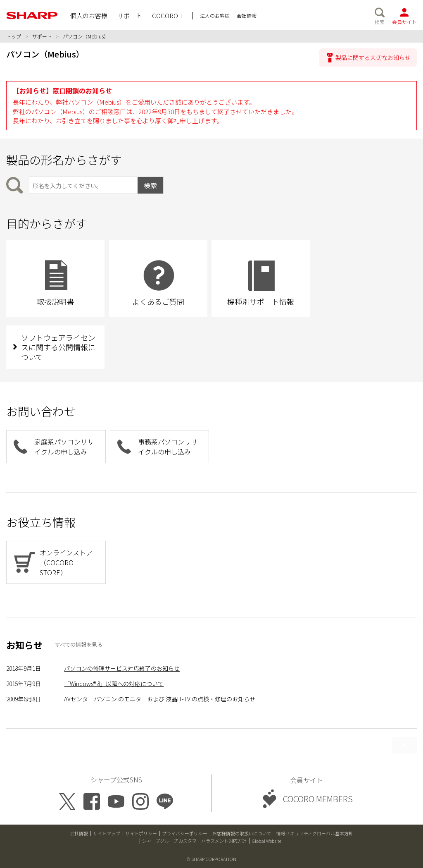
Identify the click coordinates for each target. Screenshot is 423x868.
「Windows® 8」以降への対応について (114, 684)
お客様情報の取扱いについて (242, 833)
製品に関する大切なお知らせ (373, 57)
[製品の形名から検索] (83, 185)
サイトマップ (107, 833)
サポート (42, 36)
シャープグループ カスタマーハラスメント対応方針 (194, 841)
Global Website (266, 841)
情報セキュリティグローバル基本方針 (315, 833)
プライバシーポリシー (185, 833)
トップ (14, 36)
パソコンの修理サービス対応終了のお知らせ (122, 668)
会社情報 (79, 833)
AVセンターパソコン (160, 699)
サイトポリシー (141, 833)
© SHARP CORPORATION (211, 859)
